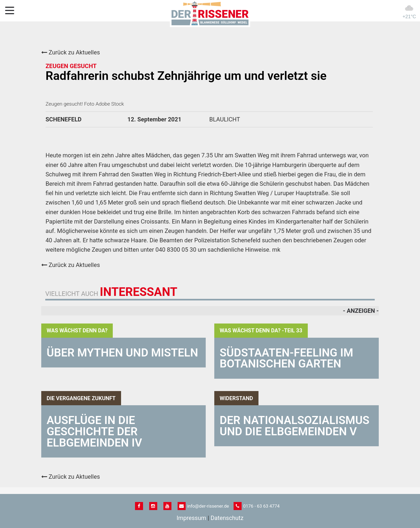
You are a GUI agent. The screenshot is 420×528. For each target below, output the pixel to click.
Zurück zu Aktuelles (71, 52)
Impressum (191, 518)
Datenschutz (227, 518)
